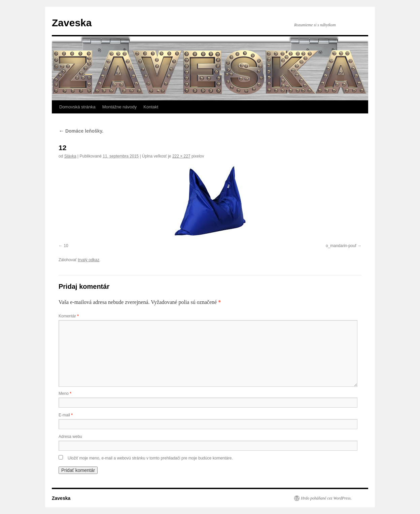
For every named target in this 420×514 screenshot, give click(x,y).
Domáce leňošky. (81, 131)
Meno (65, 393)
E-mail (66, 415)
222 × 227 (181, 156)
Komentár (69, 316)
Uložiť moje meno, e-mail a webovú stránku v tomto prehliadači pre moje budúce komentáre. (150, 458)
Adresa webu (70, 437)
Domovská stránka (77, 107)
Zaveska (72, 23)
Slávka (70, 156)
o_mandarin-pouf (341, 246)
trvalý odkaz (89, 260)
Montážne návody (120, 107)
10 (66, 246)
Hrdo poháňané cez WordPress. (326, 498)
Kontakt (151, 107)
